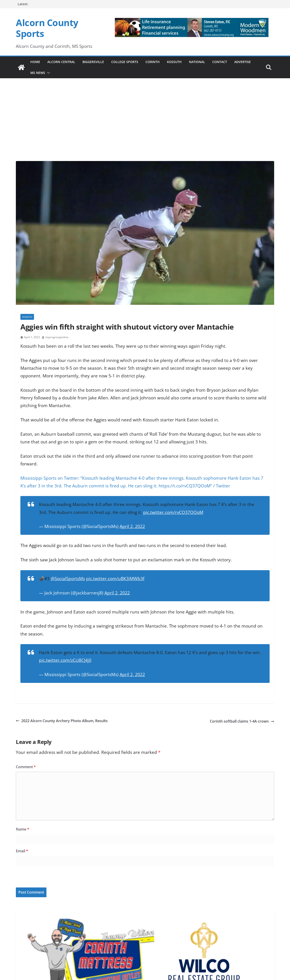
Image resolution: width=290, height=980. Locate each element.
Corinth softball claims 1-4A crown (242, 721)
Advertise (243, 62)
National (197, 62)
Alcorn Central (61, 62)
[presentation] (47, 878)
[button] (48, 73)
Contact (220, 62)
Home (35, 62)
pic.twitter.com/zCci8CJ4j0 (65, 660)
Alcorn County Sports (47, 28)
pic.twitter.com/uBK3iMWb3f (115, 579)
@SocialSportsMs (68, 579)
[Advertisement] (145, 113)
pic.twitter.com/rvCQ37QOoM (173, 512)
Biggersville (93, 62)
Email (22, 851)
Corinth (153, 62)
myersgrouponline (57, 337)
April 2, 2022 (132, 526)
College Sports (125, 62)
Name (23, 829)
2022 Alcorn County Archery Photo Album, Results (62, 721)
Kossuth (174, 62)
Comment (26, 767)
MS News (38, 73)
